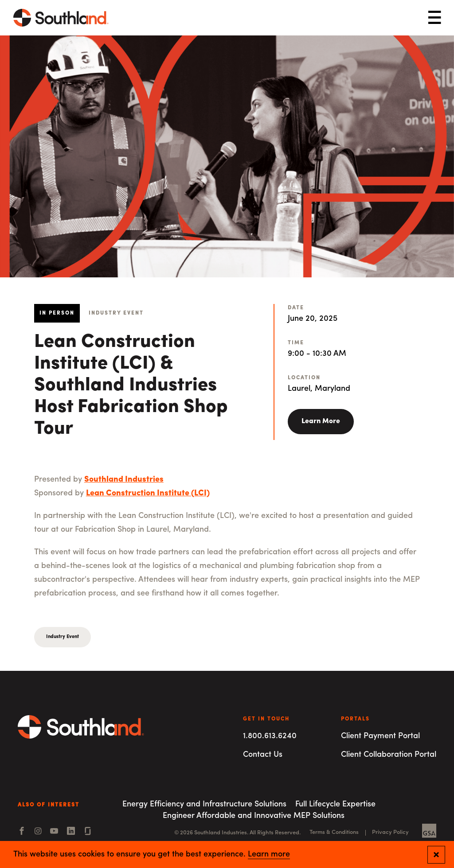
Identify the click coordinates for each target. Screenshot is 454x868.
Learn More (321, 421)
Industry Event (63, 637)
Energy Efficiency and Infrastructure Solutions (204, 804)
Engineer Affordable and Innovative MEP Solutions (254, 816)
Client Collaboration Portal (389, 755)
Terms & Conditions (334, 832)
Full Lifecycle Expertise (335, 804)
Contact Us (263, 755)
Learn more (269, 855)
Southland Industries (124, 480)
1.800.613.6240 (270, 736)
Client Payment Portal (380, 736)
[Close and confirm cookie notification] (436, 855)
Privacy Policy (390, 832)
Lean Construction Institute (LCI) (148, 493)
